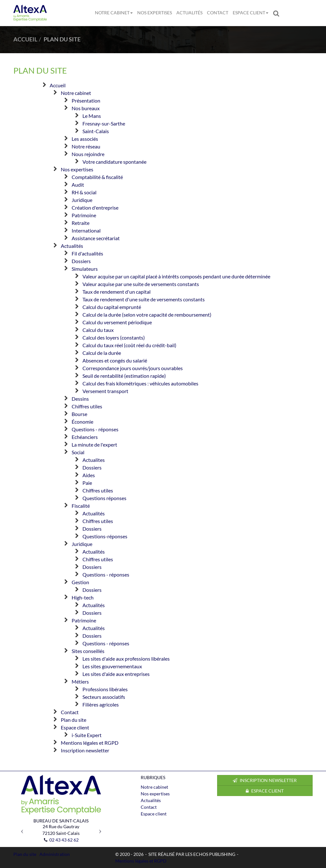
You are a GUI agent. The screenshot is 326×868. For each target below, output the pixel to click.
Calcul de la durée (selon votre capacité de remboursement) (147, 315)
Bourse (79, 414)
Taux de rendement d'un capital (117, 292)
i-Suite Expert (87, 735)
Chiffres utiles (87, 406)
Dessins (80, 399)
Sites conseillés (88, 651)
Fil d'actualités (87, 253)
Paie (87, 483)
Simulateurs (85, 269)
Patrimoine (84, 215)
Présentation (86, 100)
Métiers (80, 681)
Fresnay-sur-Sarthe (104, 123)
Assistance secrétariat (96, 238)
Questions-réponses (105, 536)
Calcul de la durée (102, 353)
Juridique (82, 200)
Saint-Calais (96, 131)
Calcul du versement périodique (117, 322)
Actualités (189, 13)
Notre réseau (86, 146)
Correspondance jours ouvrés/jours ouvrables (133, 368)
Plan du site (74, 720)
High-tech (83, 597)
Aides (89, 475)
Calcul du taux (98, 330)
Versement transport (105, 391)
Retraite (81, 223)
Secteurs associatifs (104, 697)
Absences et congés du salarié (115, 360)
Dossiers (81, 261)
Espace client (251, 13)
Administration (55, 854)
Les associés (85, 139)
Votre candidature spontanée (114, 162)
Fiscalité (81, 506)
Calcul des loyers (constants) (114, 337)
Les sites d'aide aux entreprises (116, 674)
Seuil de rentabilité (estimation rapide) (124, 376)
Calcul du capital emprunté (112, 307)
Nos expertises (155, 13)
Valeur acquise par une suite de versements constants (141, 284)
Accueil (58, 85)
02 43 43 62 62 (64, 840)
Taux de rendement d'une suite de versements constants (144, 299)
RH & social (84, 192)
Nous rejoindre (88, 154)
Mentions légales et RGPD (90, 743)
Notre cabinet (114, 13)
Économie (82, 422)
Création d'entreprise (95, 208)
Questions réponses (104, 498)
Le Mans (92, 116)
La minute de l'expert (94, 445)
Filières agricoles (101, 704)
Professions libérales (105, 689)
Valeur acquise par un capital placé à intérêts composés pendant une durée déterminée (176, 276)
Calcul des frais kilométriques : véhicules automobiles (140, 383)
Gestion (80, 582)
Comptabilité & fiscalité (97, 177)
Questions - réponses (95, 429)
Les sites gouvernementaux (112, 666)
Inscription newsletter (85, 750)
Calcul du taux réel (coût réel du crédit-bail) (129, 345)
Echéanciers (85, 437)
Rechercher (277, 13)
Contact (218, 13)
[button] (21, 829)
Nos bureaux (86, 108)
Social (78, 452)
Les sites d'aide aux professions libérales (126, 659)
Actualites (94, 460)
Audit (78, 185)
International (86, 230)
